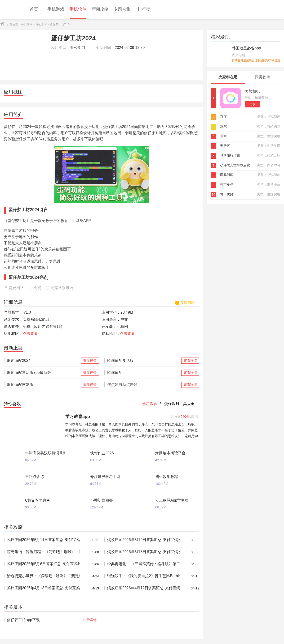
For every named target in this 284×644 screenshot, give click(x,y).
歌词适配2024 (43, 361)
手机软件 (27, 24)
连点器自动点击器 (144, 385)
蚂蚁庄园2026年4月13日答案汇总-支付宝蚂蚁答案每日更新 (43, 588)
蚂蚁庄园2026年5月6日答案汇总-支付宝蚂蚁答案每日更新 (43, 564)
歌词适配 (144, 373)
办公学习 (41, 24)
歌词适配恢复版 (43, 385)
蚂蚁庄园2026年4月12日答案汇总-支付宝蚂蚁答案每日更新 (144, 588)
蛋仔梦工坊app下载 (43, 620)
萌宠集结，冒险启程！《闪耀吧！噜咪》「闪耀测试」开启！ (43, 552)
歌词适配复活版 (144, 361)
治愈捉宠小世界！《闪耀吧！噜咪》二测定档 (43, 576)
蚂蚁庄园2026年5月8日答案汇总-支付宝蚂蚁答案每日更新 (144, 552)
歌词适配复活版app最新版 (43, 373)
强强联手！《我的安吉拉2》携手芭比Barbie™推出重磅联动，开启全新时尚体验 (144, 576)
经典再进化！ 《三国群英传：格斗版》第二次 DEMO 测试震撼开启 (144, 564)
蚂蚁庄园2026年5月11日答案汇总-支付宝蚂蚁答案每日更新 (43, 540)
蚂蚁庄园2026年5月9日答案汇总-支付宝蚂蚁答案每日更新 (144, 540)
